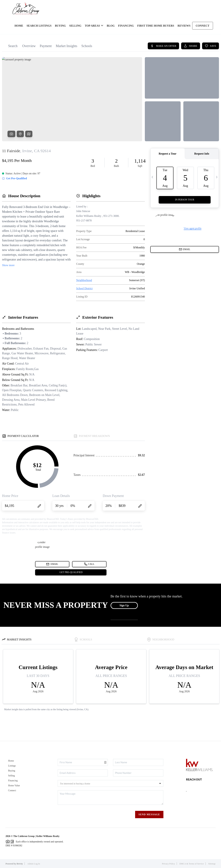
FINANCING (126, 26)
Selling (11, 776)
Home (11, 761)
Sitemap (212, 864)
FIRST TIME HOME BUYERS (156, 26)
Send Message (149, 815)
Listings (12, 766)
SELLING (75, 26)
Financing (13, 781)
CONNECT (203, 26)
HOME (19, 26)
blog (111, 26)
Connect (12, 790)
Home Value (14, 786)
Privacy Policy (168, 864)
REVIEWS (184, 26)
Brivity (20, 864)
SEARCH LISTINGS (39, 26)
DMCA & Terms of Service (192, 864)
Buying (12, 771)
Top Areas (94, 26)
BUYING (60, 26)
